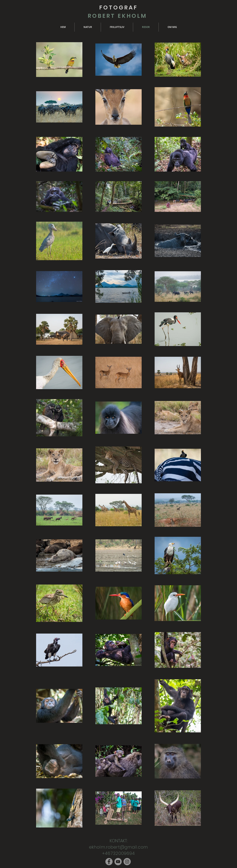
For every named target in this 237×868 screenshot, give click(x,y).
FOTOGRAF (118, 8)
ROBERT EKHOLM (119, 16)
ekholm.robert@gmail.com (118, 847)
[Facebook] (109, 862)
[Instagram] (127, 862)
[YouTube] (118, 862)
